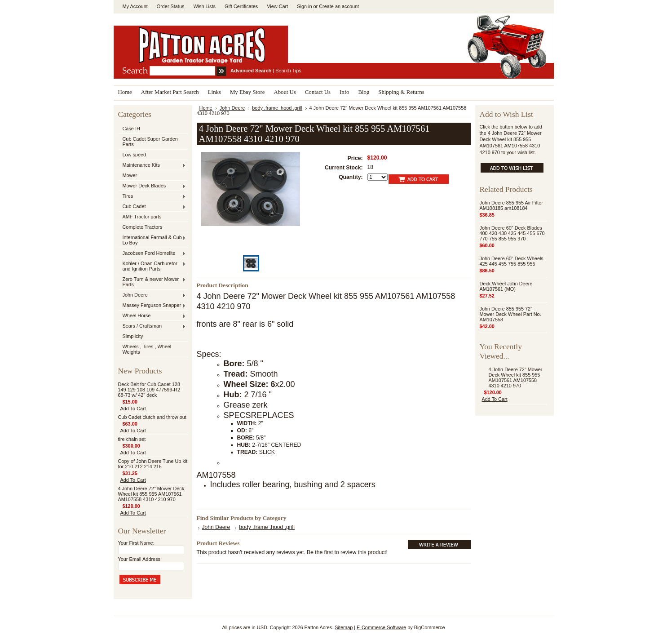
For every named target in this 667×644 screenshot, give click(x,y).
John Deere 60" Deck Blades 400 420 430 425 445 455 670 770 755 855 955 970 (512, 233)
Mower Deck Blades (152, 186)
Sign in (304, 6)
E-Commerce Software (381, 627)
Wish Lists (204, 6)
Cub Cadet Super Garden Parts (150, 142)
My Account (135, 6)
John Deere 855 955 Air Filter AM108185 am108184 (511, 205)
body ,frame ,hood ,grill (277, 108)
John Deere (152, 295)
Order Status (171, 6)
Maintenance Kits (152, 165)
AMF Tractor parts (142, 217)
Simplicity (133, 336)
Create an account (339, 6)
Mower (130, 175)
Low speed (135, 155)
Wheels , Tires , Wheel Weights (147, 349)
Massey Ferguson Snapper (152, 306)
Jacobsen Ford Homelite (152, 253)
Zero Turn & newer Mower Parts (152, 282)
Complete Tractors (143, 227)
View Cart (277, 6)
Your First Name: (136, 543)
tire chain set (132, 439)
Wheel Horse (152, 316)
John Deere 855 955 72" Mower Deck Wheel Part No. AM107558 (510, 314)
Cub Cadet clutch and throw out (152, 417)
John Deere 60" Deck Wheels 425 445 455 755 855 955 (512, 261)
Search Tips (288, 71)
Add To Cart (133, 409)
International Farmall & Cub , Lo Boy (152, 240)
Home (206, 108)
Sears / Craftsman (152, 326)
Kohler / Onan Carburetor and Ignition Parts (152, 266)
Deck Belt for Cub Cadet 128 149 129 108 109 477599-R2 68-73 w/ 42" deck (149, 390)
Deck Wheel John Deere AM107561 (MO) (506, 286)
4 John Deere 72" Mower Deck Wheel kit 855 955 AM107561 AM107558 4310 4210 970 (151, 494)
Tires (152, 196)
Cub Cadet (152, 207)
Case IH (131, 129)
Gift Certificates (241, 6)
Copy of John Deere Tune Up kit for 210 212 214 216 (153, 464)
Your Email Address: (140, 559)
